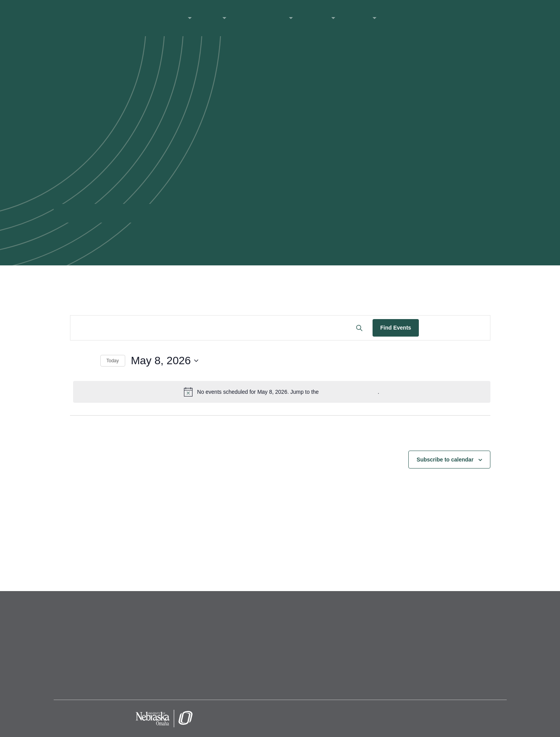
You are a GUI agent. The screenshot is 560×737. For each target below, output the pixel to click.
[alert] (282, 392)
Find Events (396, 328)
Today (113, 361)
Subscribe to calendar (445, 460)
